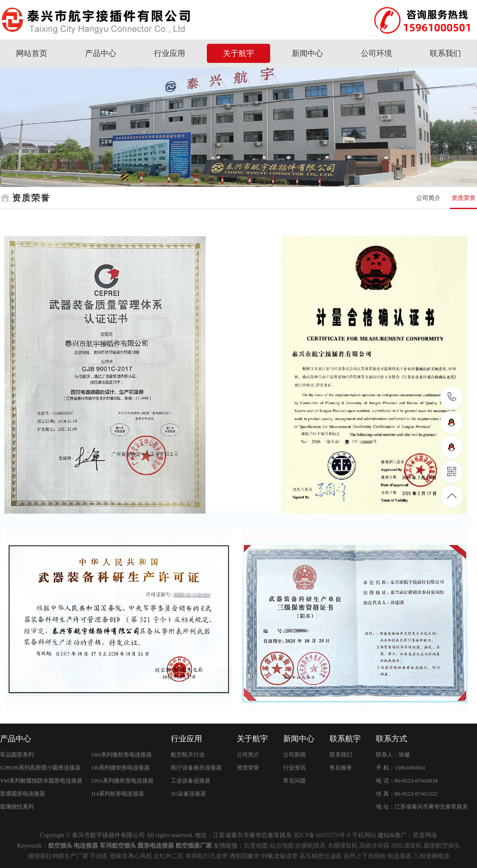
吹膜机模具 (310, 846)
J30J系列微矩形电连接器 (121, 755)
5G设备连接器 (188, 794)
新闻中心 (307, 53)
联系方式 (392, 739)
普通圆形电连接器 (23, 794)
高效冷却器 (374, 846)
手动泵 (99, 856)
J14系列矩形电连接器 (118, 794)
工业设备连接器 (191, 781)
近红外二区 (169, 856)
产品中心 (101, 53)
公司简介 (428, 198)
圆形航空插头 (442, 846)
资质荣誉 (464, 198)
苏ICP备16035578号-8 (322, 835)
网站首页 (32, 53)
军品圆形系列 (17, 755)
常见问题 (294, 781)
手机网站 (364, 835)
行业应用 (170, 53)
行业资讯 (294, 768)
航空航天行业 (188, 755)
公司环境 (376, 53)
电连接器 (399, 856)
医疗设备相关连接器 (196, 768)
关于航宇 (238, 53)
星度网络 (425, 835)
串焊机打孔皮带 (207, 856)
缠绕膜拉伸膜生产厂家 (58, 856)
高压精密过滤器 (320, 856)
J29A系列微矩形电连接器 (122, 781)
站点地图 (282, 846)
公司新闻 (294, 755)
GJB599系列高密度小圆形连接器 (40, 768)
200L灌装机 (407, 846)
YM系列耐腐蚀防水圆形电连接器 (41, 781)
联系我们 (445, 53)
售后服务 (341, 768)
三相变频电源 (431, 856)
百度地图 (256, 846)
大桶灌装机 (343, 846)
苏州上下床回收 (365, 856)
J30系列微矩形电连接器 (120, 768)
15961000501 (452, 397)
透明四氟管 (245, 856)
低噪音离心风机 (131, 856)
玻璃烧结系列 (17, 807)
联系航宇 (345, 739)
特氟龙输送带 (280, 856)
